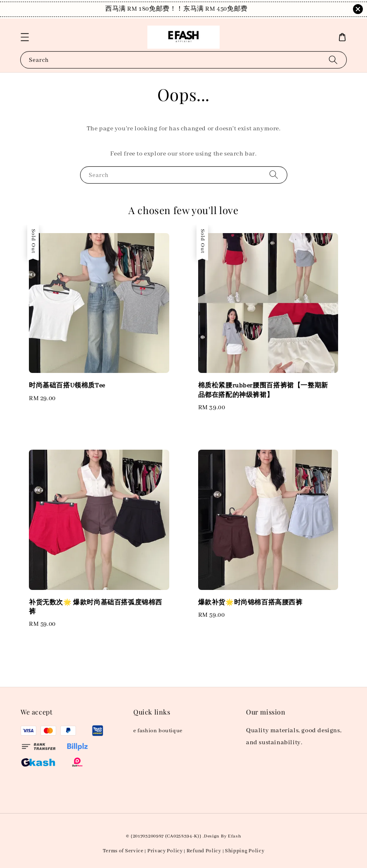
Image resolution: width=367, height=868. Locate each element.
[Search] (333, 60)
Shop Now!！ (236, 9)
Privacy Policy (165, 851)
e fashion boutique (158, 731)
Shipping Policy (245, 851)
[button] (25, 37)
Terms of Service (123, 851)
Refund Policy (204, 851)
